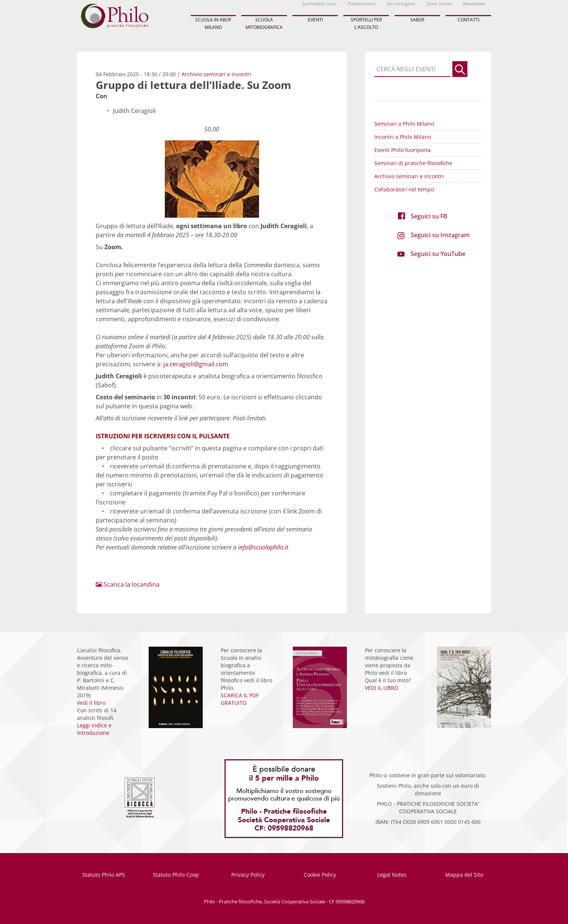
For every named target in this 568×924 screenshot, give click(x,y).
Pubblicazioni (362, 4)
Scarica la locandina (128, 584)
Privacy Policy (248, 875)
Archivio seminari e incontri (216, 74)
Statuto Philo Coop (176, 875)
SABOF (417, 20)
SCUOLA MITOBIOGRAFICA (264, 23)
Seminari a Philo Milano (404, 124)
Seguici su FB (429, 216)
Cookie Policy (320, 875)
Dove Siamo (439, 4)
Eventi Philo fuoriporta (402, 150)
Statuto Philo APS (104, 875)
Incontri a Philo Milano (403, 137)
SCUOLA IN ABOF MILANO (213, 23)
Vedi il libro (91, 703)
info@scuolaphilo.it (263, 547)
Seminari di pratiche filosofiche (413, 163)
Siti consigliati (401, 4)
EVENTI (315, 20)
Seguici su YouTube (438, 254)
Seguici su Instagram (440, 235)
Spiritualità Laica (319, 4)
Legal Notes (392, 875)
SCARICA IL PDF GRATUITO (240, 699)
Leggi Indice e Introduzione (94, 729)
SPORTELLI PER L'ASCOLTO (366, 23)
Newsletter (474, 4)
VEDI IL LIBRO (382, 688)
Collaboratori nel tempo (404, 189)
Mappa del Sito (464, 875)
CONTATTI (469, 20)
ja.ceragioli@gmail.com (196, 364)
